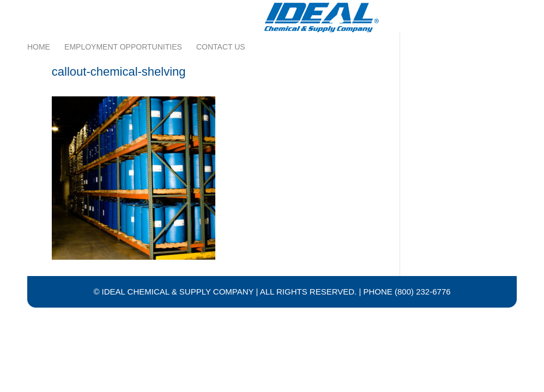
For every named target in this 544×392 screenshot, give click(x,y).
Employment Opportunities (123, 12)
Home (39, 12)
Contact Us (221, 12)
